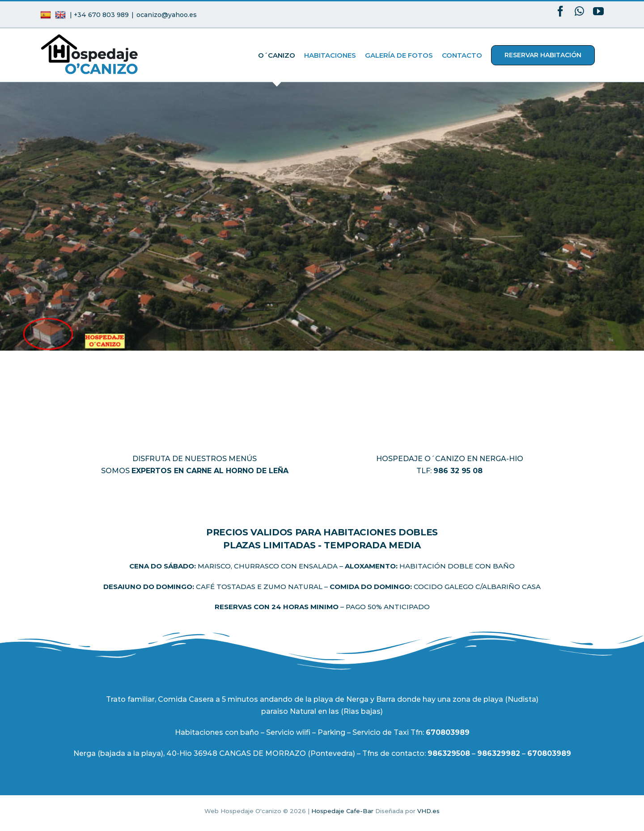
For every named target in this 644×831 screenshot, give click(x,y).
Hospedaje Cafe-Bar (342, 811)
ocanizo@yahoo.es (167, 15)
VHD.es (428, 811)
